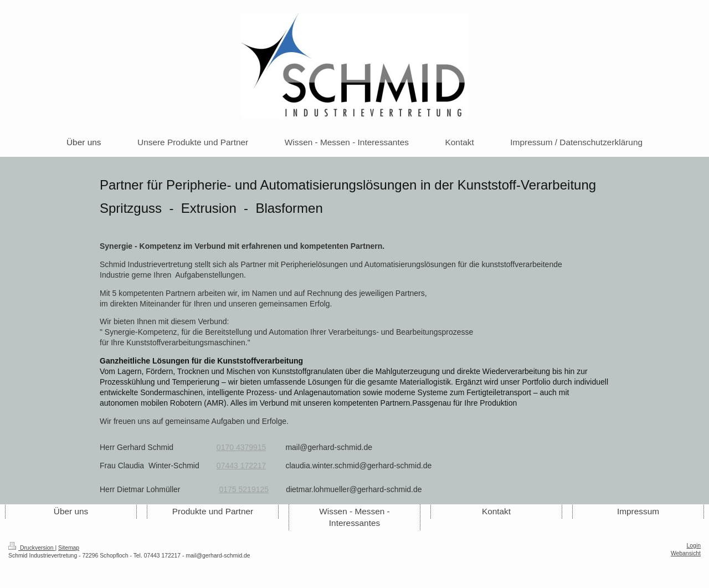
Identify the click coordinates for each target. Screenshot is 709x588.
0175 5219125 (244, 489)
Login (694, 546)
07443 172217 (242, 466)
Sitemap (69, 548)
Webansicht (686, 553)
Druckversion (32, 548)
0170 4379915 (242, 447)
